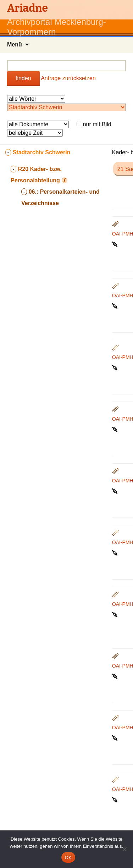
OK (68, 858)
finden (23, 78)
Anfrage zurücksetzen (68, 78)
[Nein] (124, 849)
